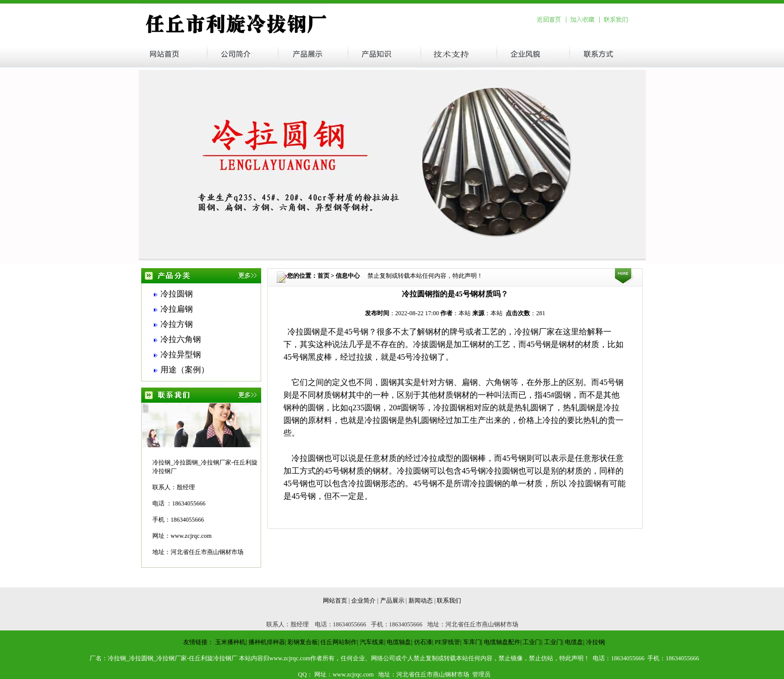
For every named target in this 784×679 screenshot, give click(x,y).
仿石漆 (423, 642)
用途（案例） (185, 370)
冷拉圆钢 (177, 294)
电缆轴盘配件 (502, 642)
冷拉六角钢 (181, 339)
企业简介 (363, 601)
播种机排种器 (267, 642)
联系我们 (449, 601)
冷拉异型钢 (181, 354)
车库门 (472, 642)
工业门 (532, 642)
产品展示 (392, 601)
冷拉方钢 (177, 324)
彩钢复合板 (303, 642)
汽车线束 (372, 642)
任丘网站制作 (339, 642)
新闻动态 (421, 601)
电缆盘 (574, 642)
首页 (323, 276)
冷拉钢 (595, 642)
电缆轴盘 (399, 642)
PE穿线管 (447, 642)
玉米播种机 (230, 642)
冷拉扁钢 (177, 309)
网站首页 (335, 601)
